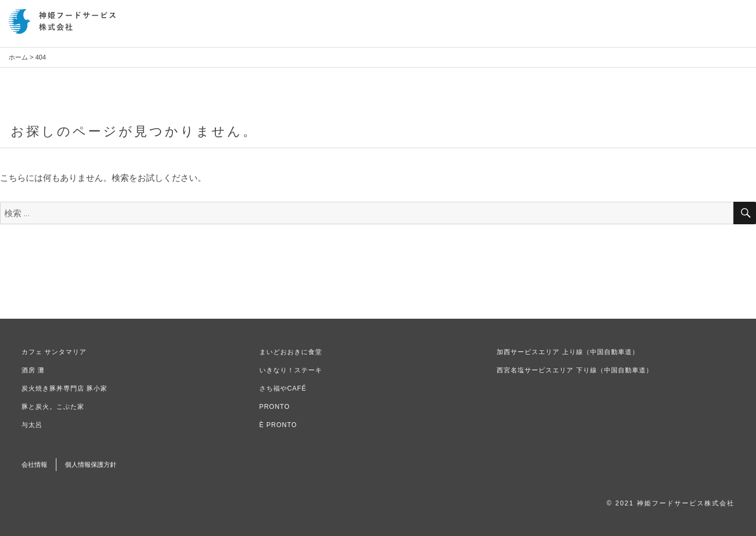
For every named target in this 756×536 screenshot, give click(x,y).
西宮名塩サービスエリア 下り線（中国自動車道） (575, 370)
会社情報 (526, 28)
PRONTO (275, 407)
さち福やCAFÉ (283, 388)
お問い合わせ (708, 28)
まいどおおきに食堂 (291, 352)
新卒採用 (613, 28)
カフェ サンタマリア (54, 352)
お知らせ (483, 28)
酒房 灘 (33, 370)
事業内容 (570, 28)
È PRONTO (278, 425)
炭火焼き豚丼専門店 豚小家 (64, 388)
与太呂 (32, 425)
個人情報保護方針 (91, 465)
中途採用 (657, 28)
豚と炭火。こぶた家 (53, 407)
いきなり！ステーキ (291, 370)
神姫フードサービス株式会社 (62, 21)
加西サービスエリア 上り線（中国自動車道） (568, 352)
